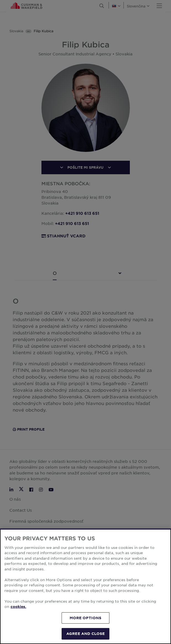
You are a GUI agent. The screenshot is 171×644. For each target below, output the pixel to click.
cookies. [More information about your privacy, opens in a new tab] (18, 607)
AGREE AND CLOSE (85, 634)
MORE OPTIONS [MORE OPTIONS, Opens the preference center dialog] (86, 618)
